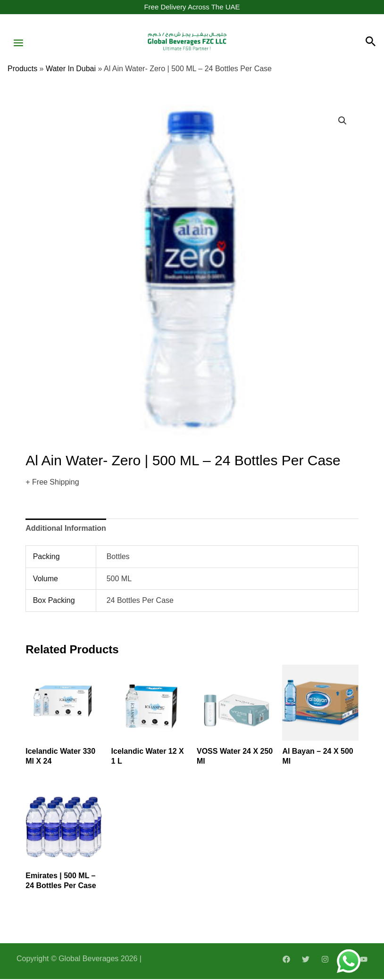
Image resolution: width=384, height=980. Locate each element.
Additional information (66, 529)
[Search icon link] (371, 43)
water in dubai (71, 70)
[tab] (66, 529)
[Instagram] (325, 960)
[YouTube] (364, 960)
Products (22, 70)
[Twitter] (306, 960)
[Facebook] (286, 960)
